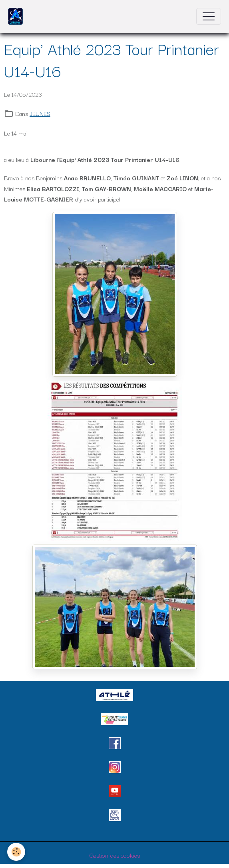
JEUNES (40, 113)
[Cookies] (16, 852)
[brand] (17, 16)
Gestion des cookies (115, 855)
